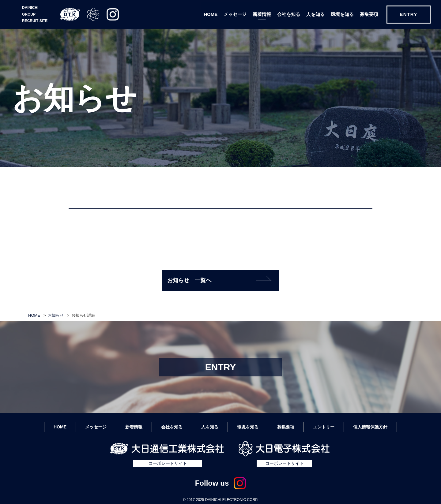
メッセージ (235, 14)
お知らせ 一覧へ (219, 280)
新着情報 (262, 14)
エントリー (324, 427)
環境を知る (342, 14)
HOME (211, 14)
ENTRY (409, 14)
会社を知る (289, 14)
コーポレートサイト (168, 463)
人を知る (315, 14)
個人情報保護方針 (370, 427)
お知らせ (56, 315)
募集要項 (369, 14)
